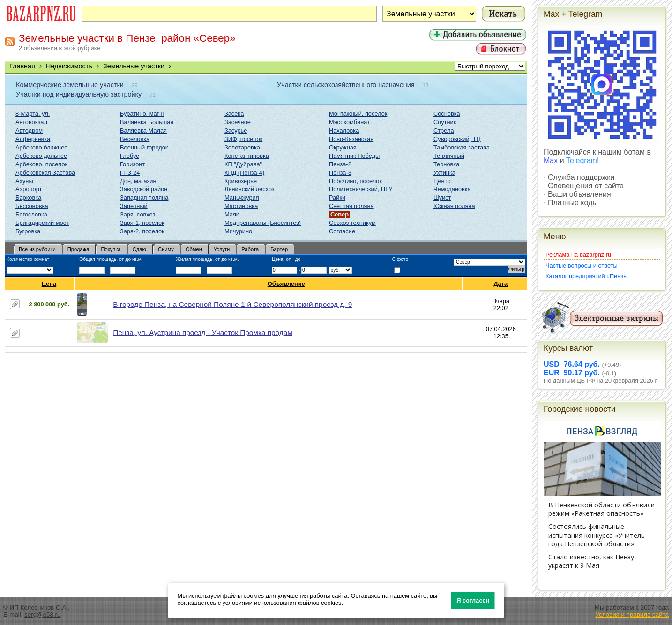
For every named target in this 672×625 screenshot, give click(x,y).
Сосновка (447, 114)
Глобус (130, 156)
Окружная (343, 147)
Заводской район (144, 189)
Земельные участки (134, 66)
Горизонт (132, 164)
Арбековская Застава (45, 173)
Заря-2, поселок (142, 231)
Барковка (28, 197)
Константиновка (247, 156)
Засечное (238, 122)
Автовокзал (31, 122)
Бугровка (28, 231)
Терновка (446, 164)
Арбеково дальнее (41, 156)
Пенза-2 (340, 164)
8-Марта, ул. (33, 114)
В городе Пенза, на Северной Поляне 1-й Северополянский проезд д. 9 (232, 304)
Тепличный (449, 156)
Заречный (134, 206)
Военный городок (144, 147)
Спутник (445, 122)
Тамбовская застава (462, 147)
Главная (22, 66)
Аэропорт (29, 189)
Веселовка (135, 139)
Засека (234, 114)
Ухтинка (444, 173)
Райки (337, 197)
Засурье (236, 130)
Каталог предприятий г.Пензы (586, 276)
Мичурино (238, 231)
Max (551, 160)
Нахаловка (344, 130)
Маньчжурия (242, 197)
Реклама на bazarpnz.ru (578, 255)
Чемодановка (452, 189)
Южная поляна (454, 206)
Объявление (287, 284)
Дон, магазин (138, 181)
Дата (501, 284)
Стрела (444, 130)
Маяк (231, 214)
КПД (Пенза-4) (244, 173)
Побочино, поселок (355, 181)
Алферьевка (33, 139)
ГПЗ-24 (130, 173)
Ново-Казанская (351, 139)
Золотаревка (242, 147)
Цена (49, 284)
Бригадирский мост (42, 223)
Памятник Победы (354, 156)
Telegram (582, 160)
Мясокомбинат (349, 122)
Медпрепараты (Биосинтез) (263, 223)
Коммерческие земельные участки (70, 85)
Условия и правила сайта (632, 614)
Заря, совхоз (138, 214)
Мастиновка (241, 206)
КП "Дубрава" (243, 164)
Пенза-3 (340, 173)
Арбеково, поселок (41, 164)
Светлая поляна (351, 206)
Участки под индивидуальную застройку (79, 94)
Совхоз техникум (352, 223)
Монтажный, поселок (358, 114)
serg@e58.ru (42, 614)
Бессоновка (32, 206)
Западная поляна (144, 197)
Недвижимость (69, 66)
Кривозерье (241, 181)
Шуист (442, 197)
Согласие (342, 231)
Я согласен (473, 600)
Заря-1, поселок (142, 223)
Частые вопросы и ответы (582, 265)
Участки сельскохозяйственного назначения (346, 85)
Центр (442, 181)
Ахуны (24, 181)
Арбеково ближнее (41, 147)
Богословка (31, 214)
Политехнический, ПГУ (361, 189)
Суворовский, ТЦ (457, 139)
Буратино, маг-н (142, 114)
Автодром (29, 130)
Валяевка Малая (143, 130)
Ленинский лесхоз (250, 189)
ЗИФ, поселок (243, 139)
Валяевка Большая (147, 122)
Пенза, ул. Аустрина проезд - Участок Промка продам (203, 332)
